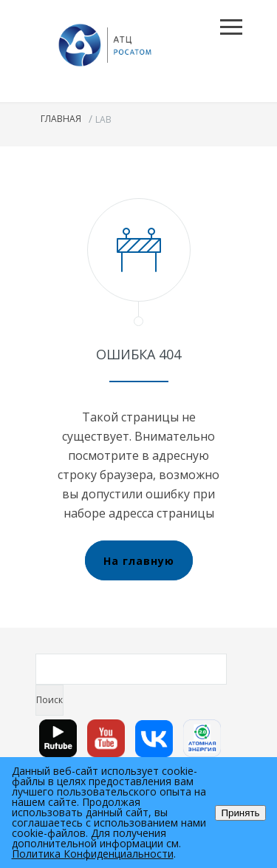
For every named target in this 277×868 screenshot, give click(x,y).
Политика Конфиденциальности (93, 854)
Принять (240, 813)
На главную (139, 561)
